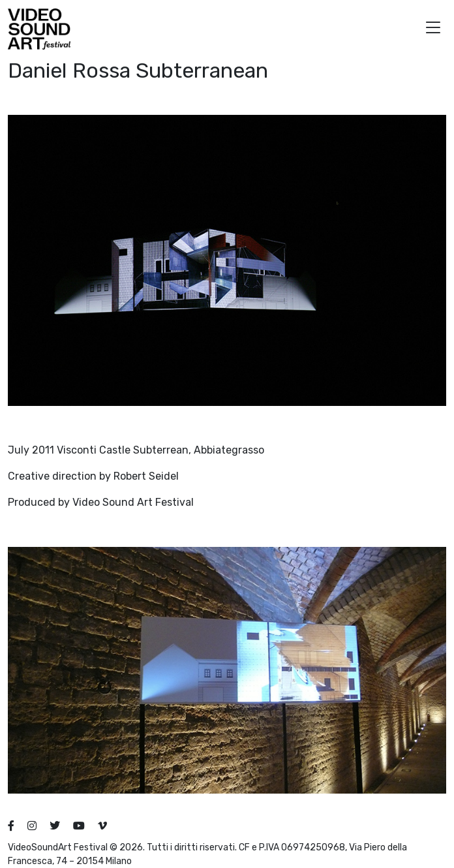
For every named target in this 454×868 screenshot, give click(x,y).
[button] (433, 29)
